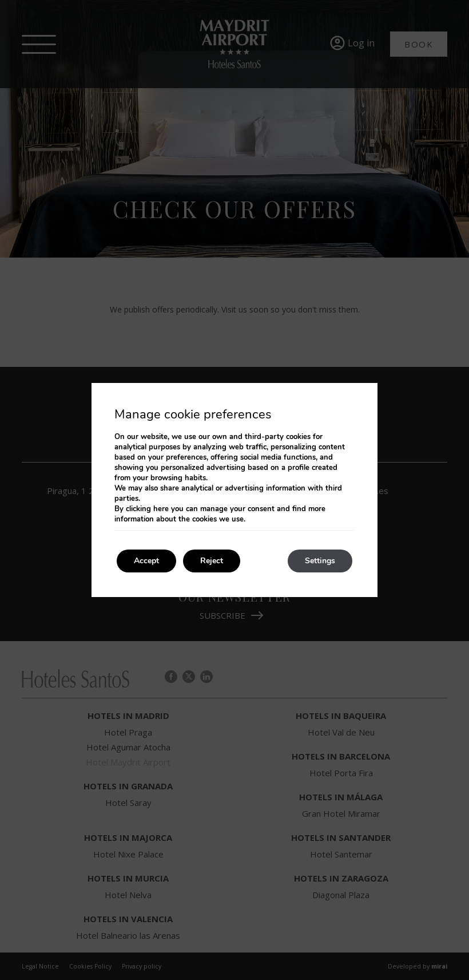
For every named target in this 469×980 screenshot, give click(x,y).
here (161, 509)
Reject (212, 561)
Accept (146, 561)
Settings (320, 561)
